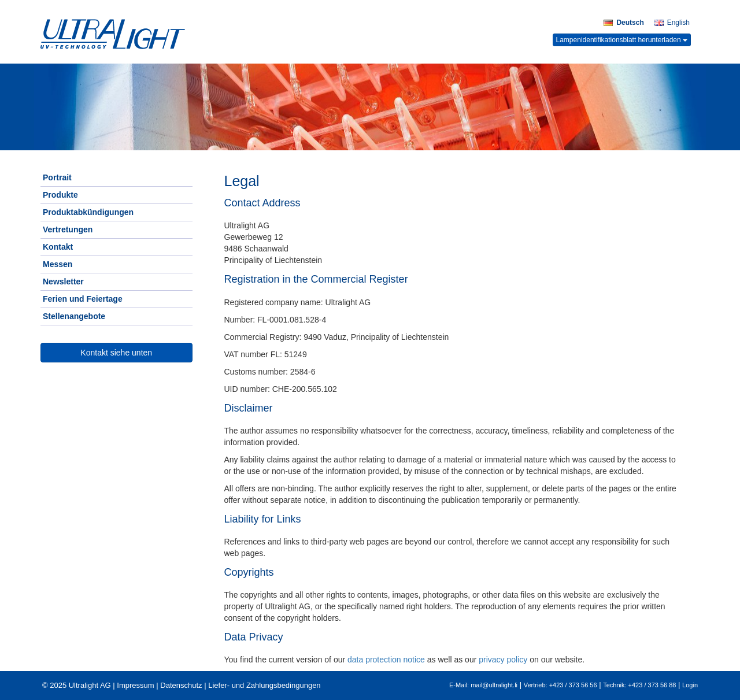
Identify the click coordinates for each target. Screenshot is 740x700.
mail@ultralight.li (494, 685)
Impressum (135, 685)
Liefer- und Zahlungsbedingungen (264, 685)
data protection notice (386, 660)
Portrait (57, 177)
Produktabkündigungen (88, 212)
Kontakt (58, 247)
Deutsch (624, 23)
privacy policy (503, 660)
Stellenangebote (74, 316)
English (672, 23)
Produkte (60, 195)
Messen (58, 264)
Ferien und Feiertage (83, 299)
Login (690, 685)
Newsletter (63, 282)
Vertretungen (68, 229)
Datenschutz (181, 685)
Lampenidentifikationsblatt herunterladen (622, 40)
